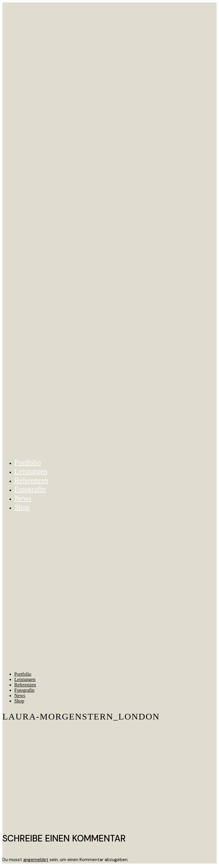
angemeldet (36, 860)
